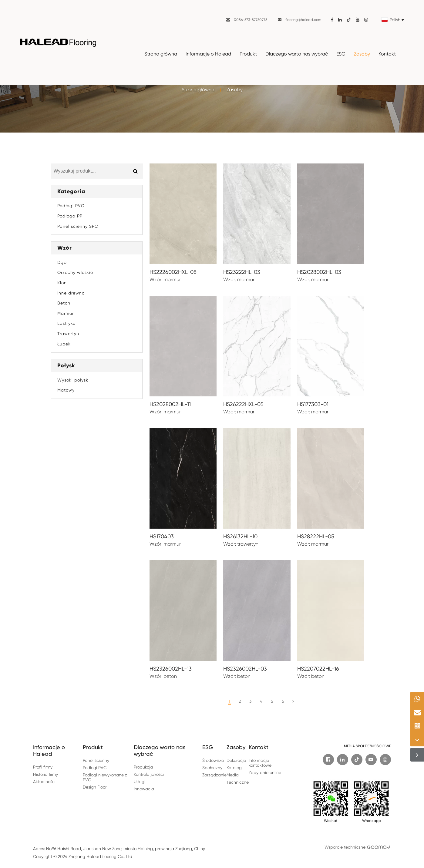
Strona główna (161, 54)
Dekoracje (236, 760)
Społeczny (212, 768)
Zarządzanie (214, 775)
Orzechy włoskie (75, 272)
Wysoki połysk (73, 380)
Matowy (66, 390)
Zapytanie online (265, 772)
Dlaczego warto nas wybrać (297, 54)
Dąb (62, 262)
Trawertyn (68, 334)
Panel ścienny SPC (78, 226)
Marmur (66, 313)
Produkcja (143, 767)
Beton (64, 303)
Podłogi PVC (71, 206)
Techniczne (238, 782)
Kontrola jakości (149, 774)
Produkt (248, 54)
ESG (341, 54)
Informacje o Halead (208, 54)
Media (233, 775)
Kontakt (387, 54)
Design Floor (95, 787)
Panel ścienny (96, 760)
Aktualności (44, 782)
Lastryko (66, 323)
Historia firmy (45, 774)
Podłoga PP (70, 216)
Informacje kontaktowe (260, 763)
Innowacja (144, 789)
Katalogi (235, 768)
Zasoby (362, 54)
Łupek (64, 344)
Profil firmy (43, 767)
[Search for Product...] (89, 171)
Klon (62, 283)
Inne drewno (71, 293)
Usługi (140, 782)
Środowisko (213, 760)
